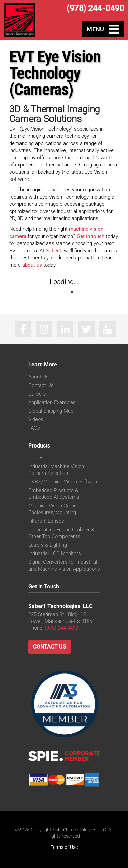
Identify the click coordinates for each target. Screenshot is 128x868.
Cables (36, 458)
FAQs (34, 428)
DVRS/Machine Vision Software (63, 482)
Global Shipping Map (51, 411)
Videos (36, 419)
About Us (39, 377)
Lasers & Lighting (48, 545)
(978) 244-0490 (95, 8)
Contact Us (41, 385)
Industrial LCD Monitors (55, 553)
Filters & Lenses (46, 521)
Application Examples (52, 402)
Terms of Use (64, 847)
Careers (37, 394)
